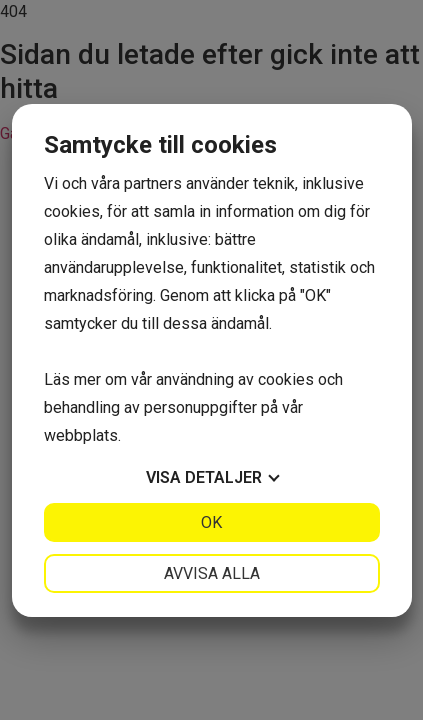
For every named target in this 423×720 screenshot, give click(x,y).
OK (211, 522)
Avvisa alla (212, 573)
